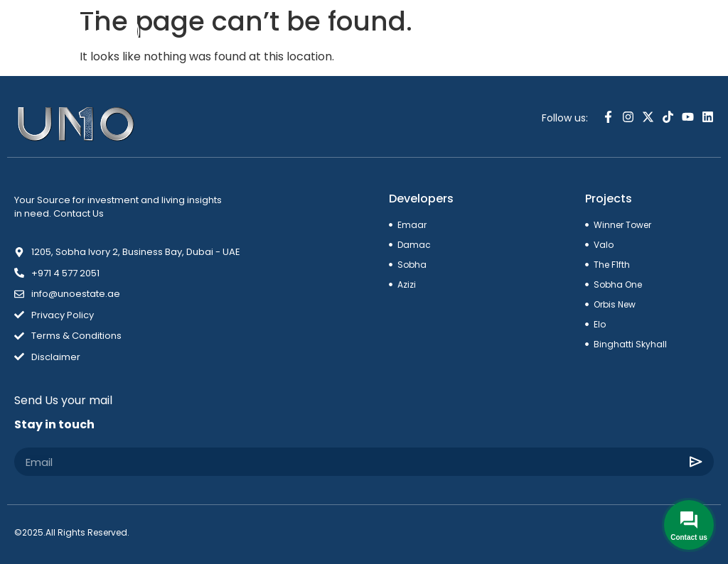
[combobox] (655, 34)
